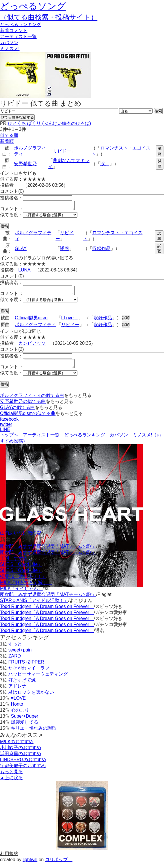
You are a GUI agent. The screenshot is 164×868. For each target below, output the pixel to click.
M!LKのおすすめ (17, 747)
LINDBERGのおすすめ (23, 765)
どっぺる (21, 24)
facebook (9, 424)
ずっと (15, 649)
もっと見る (11, 777)
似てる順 (9, 135)
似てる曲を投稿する (17, 117)
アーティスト (18, 37)
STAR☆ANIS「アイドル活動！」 (34, 606)
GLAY (21, 250)
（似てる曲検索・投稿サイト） (49, 17)
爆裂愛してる (25, 727)
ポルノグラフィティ (35, 328)
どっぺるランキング (85, 440)
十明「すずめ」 (16, 563)
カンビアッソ (32, 347)
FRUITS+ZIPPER (26, 667)
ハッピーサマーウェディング (38, 679)
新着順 (7, 141)
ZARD (15, 661)
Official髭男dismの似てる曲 (28, 419)
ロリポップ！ (59, 865)
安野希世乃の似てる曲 (23, 407)
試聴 (160, 151)
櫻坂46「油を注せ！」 (23, 581)
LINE (5, 435)
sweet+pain (20, 655)
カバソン (9, 43)
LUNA (24, 272)
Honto (17, 709)
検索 (158, 111)
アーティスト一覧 (41, 440)
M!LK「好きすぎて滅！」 (26, 587)
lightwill (30, 865)
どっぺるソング (33, 6)
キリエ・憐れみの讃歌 (34, 733)
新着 (14, 30)
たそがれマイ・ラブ (29, 673)
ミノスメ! (10, 49)
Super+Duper (25, 721)
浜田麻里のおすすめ (21, 759)
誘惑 (65, 250)
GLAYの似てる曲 (17, 413)
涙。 (105, 164)
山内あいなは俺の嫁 (21, 538)
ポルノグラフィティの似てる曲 (32, 400)
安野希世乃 (25, 164)
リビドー (62, 151)
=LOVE (18, 703)
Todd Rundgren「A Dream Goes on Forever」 (47, 612)
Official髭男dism (31, 321)
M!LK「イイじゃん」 (21, 594)
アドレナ (17, 691)
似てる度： (11, 216)
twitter (6, 429)
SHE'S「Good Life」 (21, 569)
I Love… (70, 321)
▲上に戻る (11, 783)
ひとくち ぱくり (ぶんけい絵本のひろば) (49, 123)
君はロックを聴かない (31, 697)
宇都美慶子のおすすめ (23, 771)
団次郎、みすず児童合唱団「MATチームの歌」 (48, 551)
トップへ (9, 440)
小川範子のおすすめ (21, 753)
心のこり (20, 715)
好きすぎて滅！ (24, 685)
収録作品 (101, 250)
